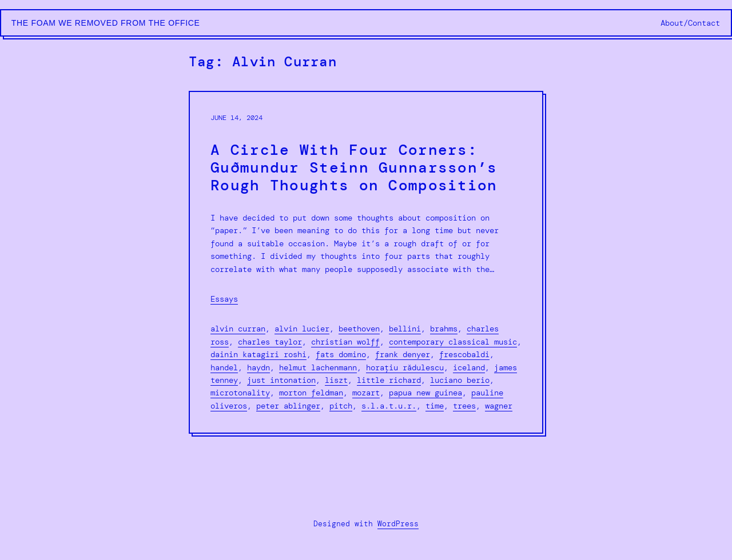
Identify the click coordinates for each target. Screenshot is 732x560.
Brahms (444, 329)
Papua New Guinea (425, 393)
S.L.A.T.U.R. (389, 406)
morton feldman (311, 393)
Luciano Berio (460, 380)
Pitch (341, 406)
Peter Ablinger (288, 406)
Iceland (469, 367)
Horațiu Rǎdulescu (405, 367)
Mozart (366, 393)
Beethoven (359, 329)
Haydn (258, 367)
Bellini (405, 329)
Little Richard (389, 380)
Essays (224, 299)
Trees (464, 406)
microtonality (240, 393)
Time (435, 406)
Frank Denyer (403, 354)
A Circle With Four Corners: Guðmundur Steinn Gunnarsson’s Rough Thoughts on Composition (354, 168)
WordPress (398, 524)
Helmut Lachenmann (318, 367)
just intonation (281, 380)
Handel (224, 367)
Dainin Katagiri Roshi (258, 354)
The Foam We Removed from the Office (106, 23)
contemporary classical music (453, 342)
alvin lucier (302, 329)
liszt (336, 380)
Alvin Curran (238, 329)
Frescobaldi (464, 354)
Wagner (499, 406)
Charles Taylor (270, 342)
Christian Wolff (345, 342)
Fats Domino (341, 354)
